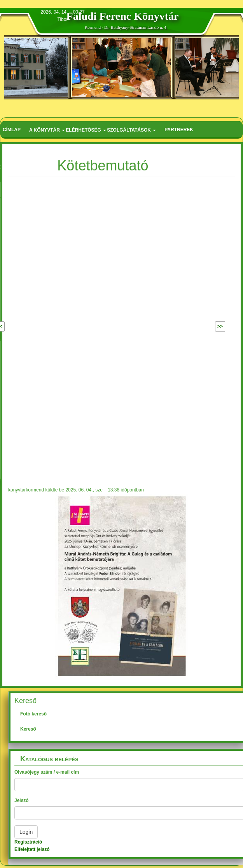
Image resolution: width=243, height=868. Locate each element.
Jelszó (22, 800)
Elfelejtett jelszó (32, 849)
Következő (203, 326)
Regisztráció (28, 842)
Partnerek (179, 130)
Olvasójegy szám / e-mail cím (47, 772)
